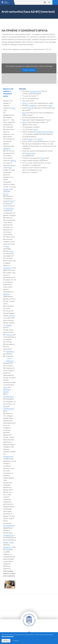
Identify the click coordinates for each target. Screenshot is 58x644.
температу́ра (8, 397)
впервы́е (33, 106)
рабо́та (13, 160)
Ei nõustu (16, 641)
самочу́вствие (35, 91)
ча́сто (11, 251)
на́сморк (6, 390)
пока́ (12, 542)
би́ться (6, 194)
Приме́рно (10, 351)
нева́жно (7, 149)
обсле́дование (9, 526)
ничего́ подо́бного (10, 360)
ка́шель (6, 392)
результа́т (30, 153)
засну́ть (12, 316)
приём (6, 542)
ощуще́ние (10, 208)
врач (14, 108)
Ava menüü (55, 2)
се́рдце (6, 189)
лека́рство (7, 547)
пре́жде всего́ (8, 456)
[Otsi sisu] (49, 2)
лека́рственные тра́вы (44, 132)
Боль (10, 168)
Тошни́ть (9, 335)
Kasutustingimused (8, 636)
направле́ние (8, 535)
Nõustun (6, 641)
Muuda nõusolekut (29, 70)
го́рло (5, 387)
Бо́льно (25, 103)
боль (12, 165)
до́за (30, 139)
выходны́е (7, 268)
